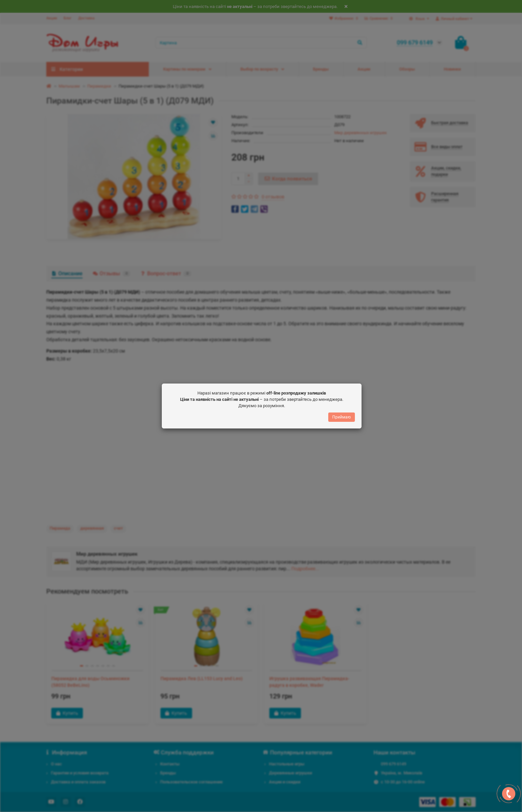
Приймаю (342, 417)
